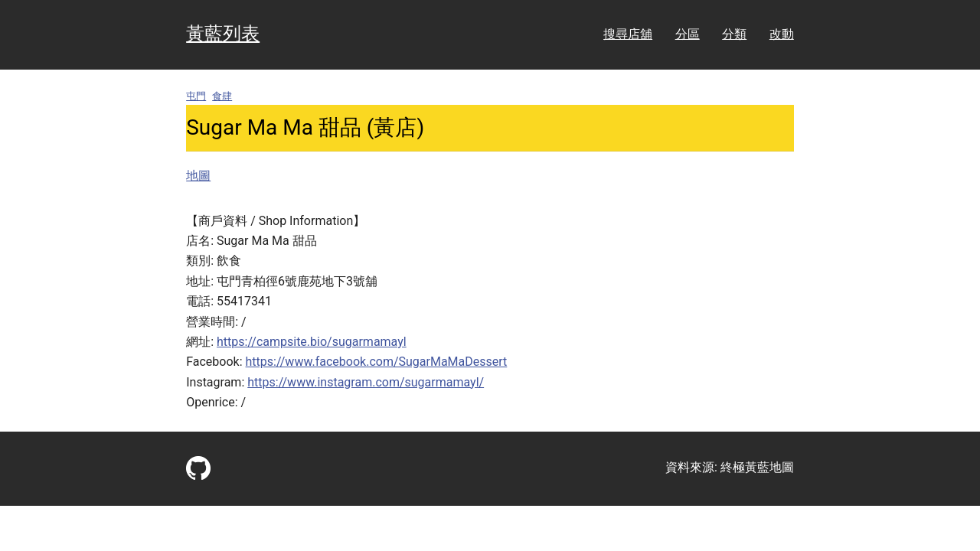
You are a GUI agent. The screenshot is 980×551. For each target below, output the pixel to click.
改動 (782, 34)
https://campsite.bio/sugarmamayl (312, 342)
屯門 (196, 96)
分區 (688, 34)
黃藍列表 (223, 34)
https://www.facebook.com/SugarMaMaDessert (377, 362)
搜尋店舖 (628, 34)
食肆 (222, 96)
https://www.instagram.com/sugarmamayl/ (366, 382)
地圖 (198, 176)
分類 (734, 34)
